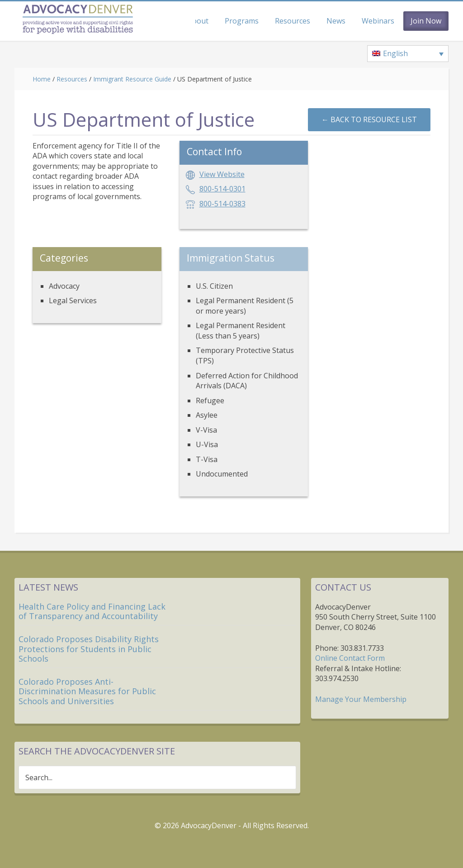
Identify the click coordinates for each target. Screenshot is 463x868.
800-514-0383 (222, 204)
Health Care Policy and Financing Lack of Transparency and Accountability (92, 611)
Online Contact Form (350, 658)
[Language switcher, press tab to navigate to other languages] (408, 54)
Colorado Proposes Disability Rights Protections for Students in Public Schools (89, 649)
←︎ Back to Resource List (369, 119)
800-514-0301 (222, 189)
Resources (72, 79)
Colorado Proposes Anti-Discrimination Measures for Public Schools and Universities (87, 691)
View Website (222, 174)
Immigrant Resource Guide (132, 79)
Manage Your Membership (361, 699)
